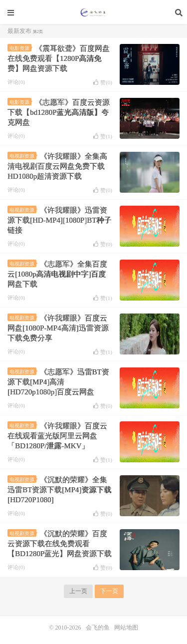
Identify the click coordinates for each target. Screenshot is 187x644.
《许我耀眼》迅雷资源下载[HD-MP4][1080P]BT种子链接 (59, 220)
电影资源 (20, 48)
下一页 (109, 591)
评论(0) (16, 82)
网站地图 (126, 628)
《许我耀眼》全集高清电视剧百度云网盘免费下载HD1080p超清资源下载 (57, 166)
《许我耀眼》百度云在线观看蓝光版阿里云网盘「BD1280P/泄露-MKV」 (57, 436)
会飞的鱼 (93, 12)
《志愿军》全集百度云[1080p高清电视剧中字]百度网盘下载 (57, 274)
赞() (103, 82)
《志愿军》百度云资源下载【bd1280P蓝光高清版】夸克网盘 (59, 112)
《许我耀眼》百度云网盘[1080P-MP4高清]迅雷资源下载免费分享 (58, 328)
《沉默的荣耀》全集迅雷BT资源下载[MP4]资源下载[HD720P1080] (59, 490)
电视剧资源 (23, 156)
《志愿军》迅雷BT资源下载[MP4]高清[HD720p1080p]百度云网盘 (58, 382)
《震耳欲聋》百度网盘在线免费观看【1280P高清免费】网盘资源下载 (59, 58)
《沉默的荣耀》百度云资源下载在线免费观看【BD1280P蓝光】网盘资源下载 (60, 544)
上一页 (78, 591)
